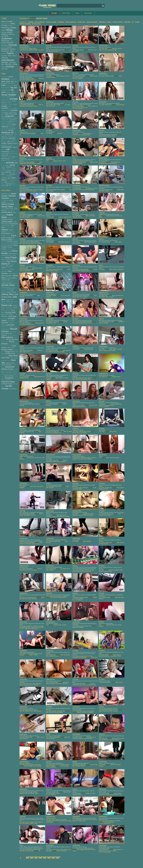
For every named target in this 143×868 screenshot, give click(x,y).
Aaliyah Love (6, 194)
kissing (14, 140)
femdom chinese (118, 22)
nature (11, 155)
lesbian (4, 143)
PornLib (9, 47)
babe (4, 85)
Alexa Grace (10, 202)
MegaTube (5, 41)
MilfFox (12, 41)
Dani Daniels (12, 261)
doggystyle (10, 116)
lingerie (15, 143)
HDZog (4, 32)
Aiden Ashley (13, 199)
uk (123, 269)
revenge (60, 597)
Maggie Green (13, 327)
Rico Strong (5, 356)
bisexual (81, 161)
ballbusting (102, 22)
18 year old (4, 77)
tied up (90, 323)
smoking (119, 625)
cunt (10, 112)
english (3, 120)
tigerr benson (35, 629)
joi (70, 190)
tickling (56, 271)
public (7, 165)
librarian (27, 823)
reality (3, 167)
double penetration (7, 118)
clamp (84, 819)
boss (50, 217)
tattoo (9, 178)
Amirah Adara (7, 212)
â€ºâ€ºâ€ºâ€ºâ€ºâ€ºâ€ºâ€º (43, 858)
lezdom (74, 821)
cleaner (90, 161)
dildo (3, 116)
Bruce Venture (5, 243)
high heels (115, 49)
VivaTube (12, 62)
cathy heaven (28, 629)
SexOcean (5, 51)
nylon (32, 80)
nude (13, 157)
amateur (5, 79)
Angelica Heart (12, 218)
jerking (65, 322)
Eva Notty (9, 268)
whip (93, 190)
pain (29, 243)
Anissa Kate (7, 222)
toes (35, 766)
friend (63, 242)
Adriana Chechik (8, 197)
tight (12, 180)
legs (13, 142)
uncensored (12, 182)
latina (9, 141)
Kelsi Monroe (9, 307)
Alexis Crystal (8, 204)
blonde (4, 95)
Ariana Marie (13, 224)
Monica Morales (12, 339)
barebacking (10, 85)
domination (78, 188)
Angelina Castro (7, 219)
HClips (13, 28)
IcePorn (11, 34)
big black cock (6, 90)
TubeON (4, 56)
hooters (15, 135)
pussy (12, 165)
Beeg (13, 24)
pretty (3, 165)
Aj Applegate (5, 200)
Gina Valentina (13, 274)
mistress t (80, 79)
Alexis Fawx (7, 207)
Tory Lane (8, 380)
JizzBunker (7, 38)
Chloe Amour (13, 253)
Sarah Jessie (10, 363)
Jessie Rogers (5, 291)
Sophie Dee (9, 374)
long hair (4, 145)
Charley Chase (6, 251)
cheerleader (30, 216)
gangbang (11, 127)
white (3, 186)
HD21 (3, 30)
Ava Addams (6, 234)
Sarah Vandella (6, 365)
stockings (12, 174)
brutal (27, 543)
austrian (24, 216)
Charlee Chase (11, 249)
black (13, 92)
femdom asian (37, 24)
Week (45, 18)
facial (11, 121)
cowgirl (4, 106)
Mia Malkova (7, 334)
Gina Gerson (6, 272)
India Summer (6, 276)
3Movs (4, 22)
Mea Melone (13, 332)
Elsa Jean (9, 266)
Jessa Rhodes (6, 287)
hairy (6, 130)
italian (35, 486)
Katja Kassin (10, 303)
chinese (112, 76)
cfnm (58, 190)
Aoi (6, 224)
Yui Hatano (13, 389)
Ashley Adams (10, 228)
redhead (9, 167)
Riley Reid (13, 356)
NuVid (4, 43)
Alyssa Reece (11, 211)
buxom (60, 50)
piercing (14, 160)
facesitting (61, 22)
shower (32, 324)
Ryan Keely (14, 358)
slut (3, 172)
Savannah (10, 367)
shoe (55, 352)
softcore (14, 172)
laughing (74, 459)
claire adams (107, 823)
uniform (26, 378)
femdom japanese (71, 22)
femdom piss (81, 22)
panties (9, 160)
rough (3, 169)
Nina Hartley (8, 346)
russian (8, 169)
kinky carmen (107, 852)
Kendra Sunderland (10, 309)
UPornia (5, 58)
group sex (41, 323)
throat (8, 180)
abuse (54, 849)
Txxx (10, 56)
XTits (3, 67)
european (13, 120)
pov (16, 163)
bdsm (3, 88)
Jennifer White (8, 285)
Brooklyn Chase (12, 242)
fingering (5, 127)
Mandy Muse (5, 329)
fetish (14, 125)
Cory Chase (11, 257)
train (66, 684)
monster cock (14, 153)
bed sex (54, 269)
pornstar (10, 163)
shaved (9, 170)
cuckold (11, 108)
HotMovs (5, 34)
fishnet (41, 190)
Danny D (6, 264)
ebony (15, 118)
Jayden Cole (10, 281)
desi (57, 460)
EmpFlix (11, 26)
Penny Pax (11, 348)
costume (90, 656)
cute (3, 114)
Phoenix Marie (7, 350)
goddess (62, 76)
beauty (8, 88)
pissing (3, 163)
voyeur (52, 191)
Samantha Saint (6, 360)
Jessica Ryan (10, 289)
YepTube (4, 69)
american (13, 79)
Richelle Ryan (10, 354)
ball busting (25, 79)
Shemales (88, 13)
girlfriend (9, 128)
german (3, 128)
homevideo (9, 135)
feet (9, 123)
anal (3, 81)
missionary (5, 152)
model (3, 153)
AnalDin (10, 22)
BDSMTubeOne (6, 24)
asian (8, 81)
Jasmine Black (12, 278)
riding (14, 167)
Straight (54, 13)
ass (12, 81)
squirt (7, 174)
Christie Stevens (6, 255)
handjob (11, 130)
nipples (9, 157)
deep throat (9, 114)
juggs (6, 140)
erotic (8, 120)
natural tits (5, 155)
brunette (14, 99)
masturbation (7, 147)
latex (24, 80)
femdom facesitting (25, 24)
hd (12, 132)
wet (14, 184)
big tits (8, 92)
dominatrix (89, 322)
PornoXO (5, 49)
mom (8, 153)
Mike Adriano (7, 337)
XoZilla (15, 64)
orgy (12, 159)
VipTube (5, 62)
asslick (79, 76)
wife (7, 186)
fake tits (15, 121)
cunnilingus (5, 112)
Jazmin (15, 283)
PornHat (13, 45)
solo (3, 174)
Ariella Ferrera (6, 226)
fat (7, 123)
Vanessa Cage (7, 384)
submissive (102, 191)
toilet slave (127, 22)
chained (35, 49)
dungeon (35, 626)
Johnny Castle (11, 292)
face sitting (30, 350)
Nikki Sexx (11, 344)
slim (40, 627)
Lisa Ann (5, 323)
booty (9, 97)
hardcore (6, 132)
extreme (29, 105)
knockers (4, 142)
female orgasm (50, 822)
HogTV (10, 32)
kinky (9, 140)
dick (15, 114)
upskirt (85, 379)
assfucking (11, 83)
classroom (85, 378)
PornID (4, 47)
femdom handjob (51, 22)
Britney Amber (7, 240)
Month (39, 18)
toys (6, 182)
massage (10, 145)
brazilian (54, 711)
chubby (14, 101)
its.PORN (5, 36)
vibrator (77, 51)
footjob (89, 458)
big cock (77, 106)
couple (15, 104)
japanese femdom (92, 22)
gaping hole (66, 682)
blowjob (12, 95)
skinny (14, 170)
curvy (14, 112)
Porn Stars (66, 13)
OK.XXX (10, 43)
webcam (9, 184)
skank (100, 217)
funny (39, 216)
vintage (3, 184)
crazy (9, 106)
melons (3, 150)
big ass (14, 87)
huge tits (4, 136)
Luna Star (10, 325)
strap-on (4, 176)
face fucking (5, 121)
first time (74, 297)
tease (39, 163)
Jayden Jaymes (7, 283)
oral (3, 159)
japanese (12, 138)
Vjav (3, 64)
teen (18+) (41, 50)
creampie (5, 108)
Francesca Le (5, 269)
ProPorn (12, 49)
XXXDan (10, 67)
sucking (4, 178)
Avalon (8, 236)
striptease (10, 176)
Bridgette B (10, 238)
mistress (120, 49)
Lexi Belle (4, 319)
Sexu (12, 51)
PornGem (5, 45)
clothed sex (85, 488)
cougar (10, 104)
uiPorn (15, 56)
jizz (2, 140)
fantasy (3, 123)
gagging (21, 191)
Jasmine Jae (6, 280)
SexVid (4, 54)
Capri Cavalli (14, 243)
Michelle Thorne (12, 335)
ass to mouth (55, 682)
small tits (8, 172)
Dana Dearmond (6, 260)
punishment (75, 190)
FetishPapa (6, 28)
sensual (4, 170)
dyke (87, 819)
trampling (31, 22)
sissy (56, 684)
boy (31, 296)
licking (10, 143)
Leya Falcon (11, 321)
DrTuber (4, 26)
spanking (31, 50)
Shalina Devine (7, 369)
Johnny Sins (7, 294)
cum (15, 108)
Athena (5, 230)
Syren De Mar (9, 376)
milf (8, 149)
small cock (34, 163)
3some (11, 77)
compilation (4, 104)
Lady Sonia (5, 314)
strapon (109, 22)
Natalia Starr (5, 342)
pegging (53, 684)
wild (10, 186)
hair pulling (22, 627)
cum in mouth (5, 110)
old (17, 157)
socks (21, 738)
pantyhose (75, 515)
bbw (15, 85)
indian (15, 136)
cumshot (14, 110)
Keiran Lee (7, 305)
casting (3, 101)
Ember (4, 268)
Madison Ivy (5, 327)
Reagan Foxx (10, 352)
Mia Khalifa (5, 333)
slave (57, 51)
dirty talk (92, 711)
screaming (13, 169)
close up (4, 103)
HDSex (9, 30)
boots (50, 76)
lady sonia (27, 271)
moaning (12, 152)
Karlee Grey (10, 301)
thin (36, 243)
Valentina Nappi (8, 382)
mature (15, 147)
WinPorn (8, 64)
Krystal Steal (10, 313)
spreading (83, 271)
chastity (137, 22)
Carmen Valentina (7, 245)
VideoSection (8, 60)
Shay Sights (9, 371)
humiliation (75, 135)
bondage (4, 97)
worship (115, 50)
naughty (4, 157)
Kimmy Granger (6, 311)
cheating (8, 101)
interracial (5, 138)
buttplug (24, 626)
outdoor (4, 160)
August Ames (11, 232)
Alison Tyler (9, 209)
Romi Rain (6, 358)
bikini (24, 765)
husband (10, 136)
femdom (9, 125)
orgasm (7, 159)
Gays (77, 13)
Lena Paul (12, 316)
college (9, 103)
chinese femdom (40, 22)
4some (77, 570)
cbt (133, 22)
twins (60, 433)
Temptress (9, 378)
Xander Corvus (7, 387)
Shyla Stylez (9, 373)
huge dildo (91, 712)
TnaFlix (10, 53)
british (7, 99)
